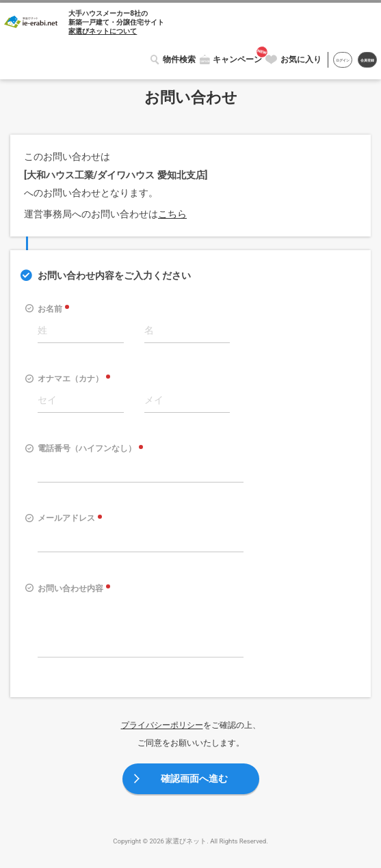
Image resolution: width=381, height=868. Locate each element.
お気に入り (294, 59)
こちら (172, 214)
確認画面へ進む (194, 778)
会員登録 (365, 60)
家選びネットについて (103, 31)
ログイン (337, 60)
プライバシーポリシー (162, 725)
